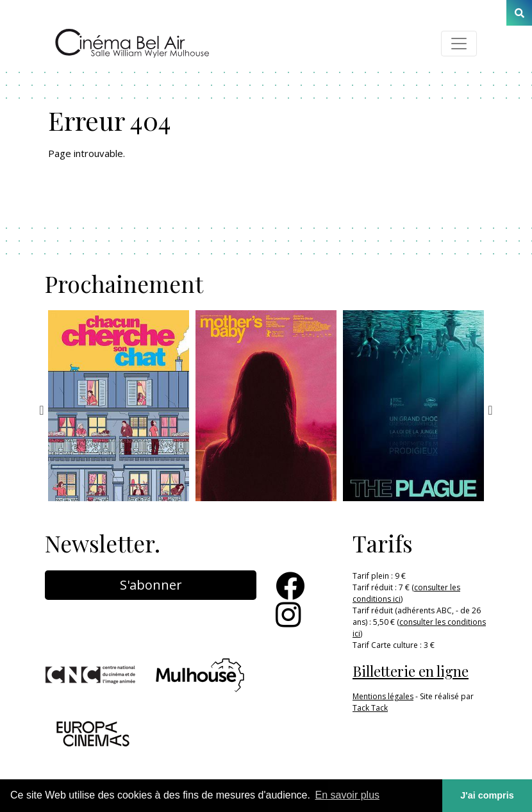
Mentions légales (383, 696)
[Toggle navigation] (459, 44)
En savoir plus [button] (348, 795)
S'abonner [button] (151, 585)
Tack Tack (370, 708)
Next (490, 410)
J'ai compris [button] (487, 795)
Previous (42, 410)
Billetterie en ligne (411, 671)
